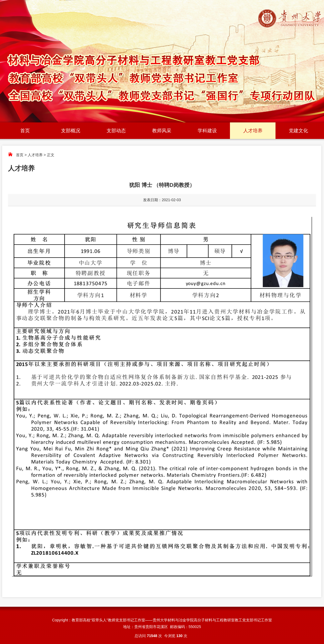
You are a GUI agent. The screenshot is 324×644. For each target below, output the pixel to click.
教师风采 (162, 131)
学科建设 (207, 131)
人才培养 (253, 131)
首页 (25, 131)
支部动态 (116, 131)
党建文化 (298, 131)
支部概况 (71, 131)
